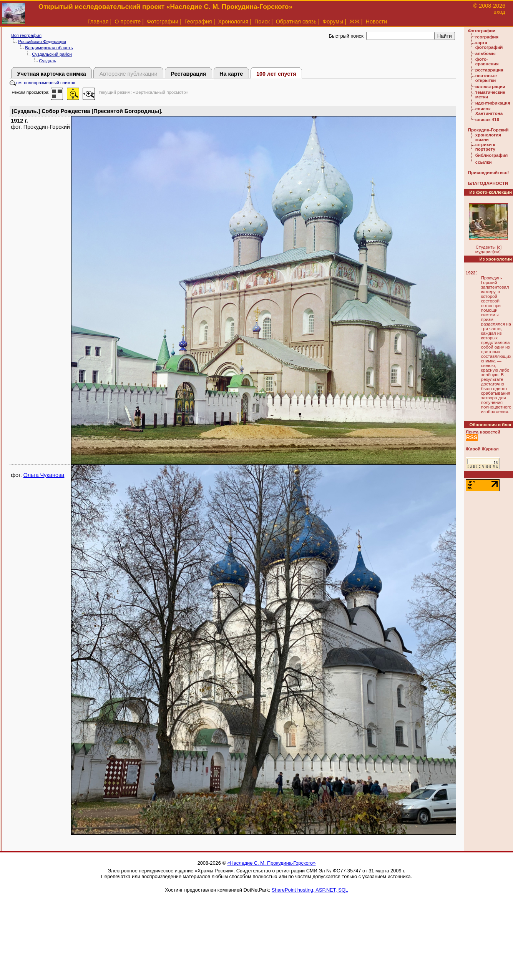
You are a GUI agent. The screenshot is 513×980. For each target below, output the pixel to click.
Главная (98, 22)
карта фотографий (489, 45)
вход (499, 12)
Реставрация (188, 74)
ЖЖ (354, 22)
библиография (492, 155)
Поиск (262, 22)
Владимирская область (49, 48)
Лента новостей (483, 432)
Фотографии (163, 22)
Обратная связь (296, 22)
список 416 (487, 120)
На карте (231, 74)
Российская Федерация (42, 42)
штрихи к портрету (485, 147)
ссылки (484, 162)
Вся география (26, 35)
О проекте (128, 22)
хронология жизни (488, 137)
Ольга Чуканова (44, 475)
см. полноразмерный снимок (42, 83)
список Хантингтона (489, 111)
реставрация (489, 70)
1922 (471, 273)
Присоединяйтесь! (489, 173)
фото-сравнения (487, 61)
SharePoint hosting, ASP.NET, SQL (310, 890)
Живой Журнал (482, 449)
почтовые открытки (486, 78)
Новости (377, 22)
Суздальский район (52, 54)
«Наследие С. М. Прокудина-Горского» (271, 863)
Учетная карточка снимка (52, 74)
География (198, 22)
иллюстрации (490, 86)
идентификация (493, 103)
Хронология (233, 22)
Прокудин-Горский (488, 130)
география (487, 37)
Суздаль (47, 61)
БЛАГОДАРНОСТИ (488, 183)
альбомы (486, 53)
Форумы (333, 22)
